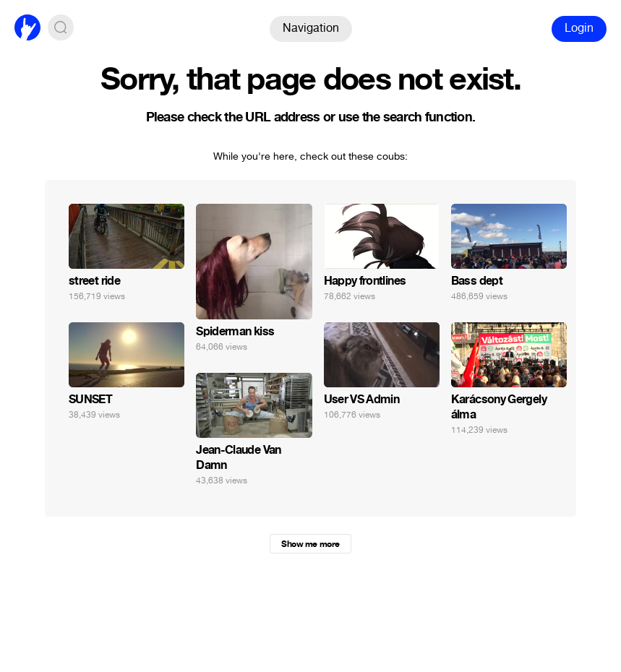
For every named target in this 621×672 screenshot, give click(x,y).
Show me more (310, 544)
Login (579, 28)
